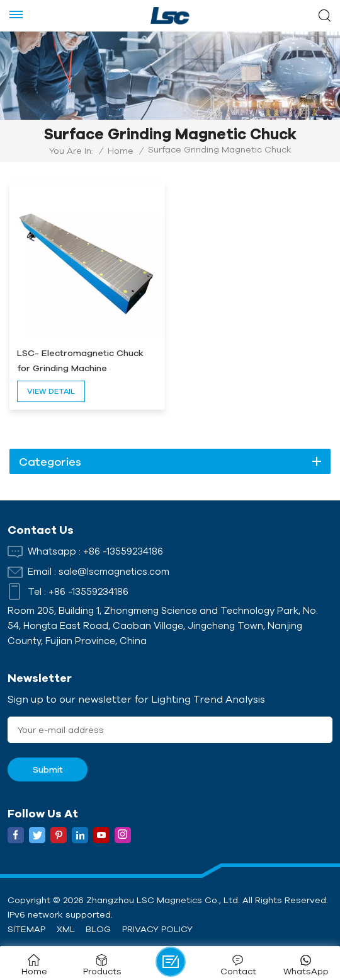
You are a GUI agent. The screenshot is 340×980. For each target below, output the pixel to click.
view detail (51, 391)
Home (121, 151)
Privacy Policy (157, 929)
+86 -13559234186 (123, 551)
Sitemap (26, 929)
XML (66, 929)
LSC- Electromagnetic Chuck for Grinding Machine (80, 360)
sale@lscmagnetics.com (114, 571)
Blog (98, 929)
